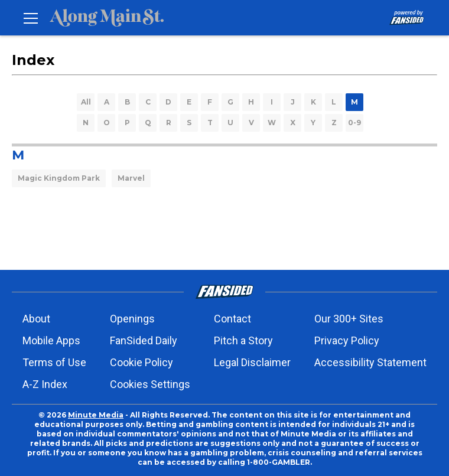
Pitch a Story (243, 340)
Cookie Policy (141, 362)
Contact (232, 319)
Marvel (131, 178)
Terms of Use (54, 362)
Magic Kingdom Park (59, 178)
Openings (132, 319)
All (86, 102)
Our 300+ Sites (349, 319)
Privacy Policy (347, 340)
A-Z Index (45, 384)
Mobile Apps (51, 340)
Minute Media (96, 415)
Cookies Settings (150, 384)
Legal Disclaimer (252, 362)
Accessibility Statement (370, 362)
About (36, 319)
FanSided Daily (144, 340)
